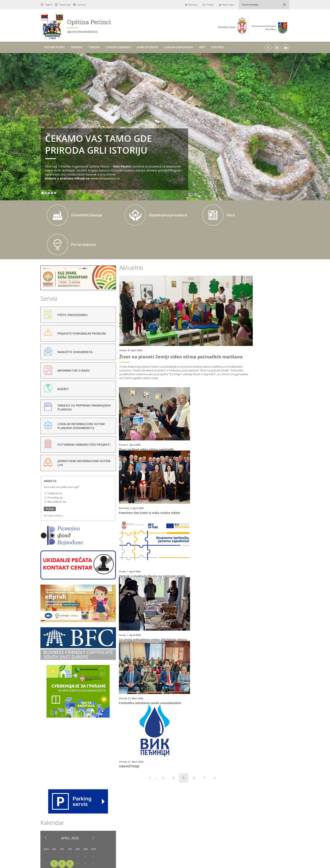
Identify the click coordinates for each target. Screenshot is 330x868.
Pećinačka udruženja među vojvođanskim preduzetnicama (127, 540)
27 (236, 330)
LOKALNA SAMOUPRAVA (179, 47)
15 (251, 316)
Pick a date (152, 801)
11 (275, 308)
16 (259, 316)
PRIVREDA (77, 47)
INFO (202, 47)
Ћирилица (65, 5)
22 (251, 323)
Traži (218, 801)
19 (282, 316)
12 (282, 308)
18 (275, 316)
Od (106, 801)
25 (275, 323)
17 (267, 316)
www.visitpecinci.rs (105, 178)
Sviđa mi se (53, 459)
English (49, 5)
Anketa (50, 447)
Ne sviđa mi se (55, 467)
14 (244, 316)
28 (244, 330)
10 (267, 308)
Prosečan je (54, 463)
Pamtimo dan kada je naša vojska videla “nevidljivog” (192, 414)
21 (244, 323)
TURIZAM (94, 47)
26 (282, 323)
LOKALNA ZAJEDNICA (118, 47)
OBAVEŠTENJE (177, 538)
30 (259, 330)
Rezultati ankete (54, 481)
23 (259, 323)
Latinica (82, 5)
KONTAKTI (218, 47)
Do (159, 801)
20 (236, 323)
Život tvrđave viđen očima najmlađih (131, 412)
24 (267, 323)
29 (251, 330)
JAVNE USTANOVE (147, 47)
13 (236, 316)
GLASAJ (50, 474)
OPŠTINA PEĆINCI (54, 47)
